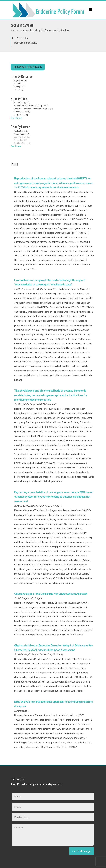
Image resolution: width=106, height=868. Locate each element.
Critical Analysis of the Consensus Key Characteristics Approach (51, 594)
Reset (14, 164)
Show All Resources (28, 67)
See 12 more (16, 118)
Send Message (82, 851)
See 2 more (16, 146)
